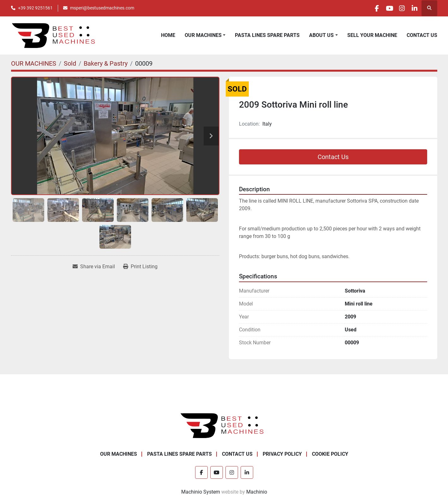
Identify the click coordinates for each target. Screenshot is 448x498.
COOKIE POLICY (330, 454)
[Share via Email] (94, 267)
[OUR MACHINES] (34, 63)
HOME (168, 35)
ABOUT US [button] (321, 35)
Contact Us (333, 157)
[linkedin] (413, 8)
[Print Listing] (140, 267)
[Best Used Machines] (224, 425)
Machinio (257, 492)
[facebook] (365, 8)
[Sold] (70, 63)
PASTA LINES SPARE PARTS (267, 35)
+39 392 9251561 (35, 8)
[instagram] (397, 8)
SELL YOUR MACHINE (372, 35)
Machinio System (201, 492)
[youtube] (381, 8)
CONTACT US (422, 35)
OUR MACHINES (203, 35)
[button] (205, 35)
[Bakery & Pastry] (106, 63)
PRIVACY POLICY (282, 454)
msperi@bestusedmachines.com (102, 8)
